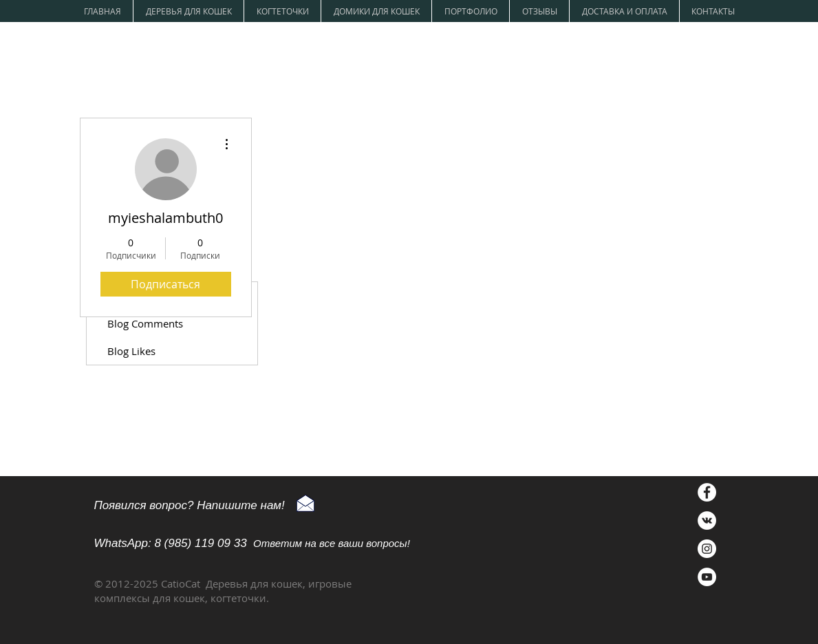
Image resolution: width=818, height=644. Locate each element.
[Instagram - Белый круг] (707, 549)
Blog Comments (145, 323)
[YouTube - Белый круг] (707, 577)
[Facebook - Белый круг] (707, 492)
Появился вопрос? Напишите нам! (190, 505)
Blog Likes (131, 351)
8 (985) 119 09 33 (200, 543)
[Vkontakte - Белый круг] (707, 520)
